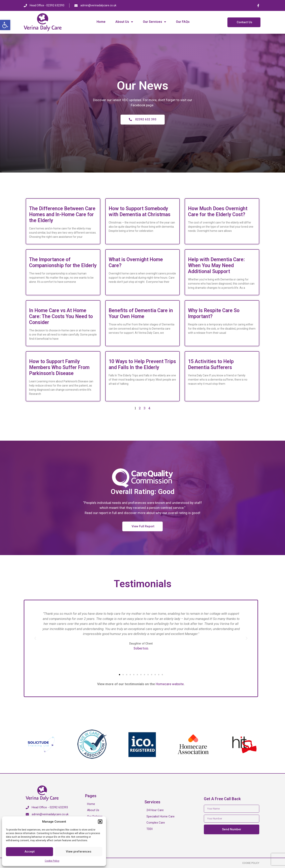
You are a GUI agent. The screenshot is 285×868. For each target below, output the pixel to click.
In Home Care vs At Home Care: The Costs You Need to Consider (61, 316)
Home (101, 22)
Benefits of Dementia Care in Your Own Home (141, 313)
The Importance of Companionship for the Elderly (63, 262)
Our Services (154, 22)
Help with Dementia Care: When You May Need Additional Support (216, 265)
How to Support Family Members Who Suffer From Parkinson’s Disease (59, 367)
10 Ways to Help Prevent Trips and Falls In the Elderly (142, 364)
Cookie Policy (52, 861)
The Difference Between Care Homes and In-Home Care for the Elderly (62, 214)
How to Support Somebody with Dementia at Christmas (140, 211)
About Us (124, 22)
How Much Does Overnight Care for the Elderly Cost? (218, 211)
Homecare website (170, 684)
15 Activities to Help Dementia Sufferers (211, 364)
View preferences (79, 852)
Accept (30, 852)
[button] (5, 25)
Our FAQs (183, 22)
